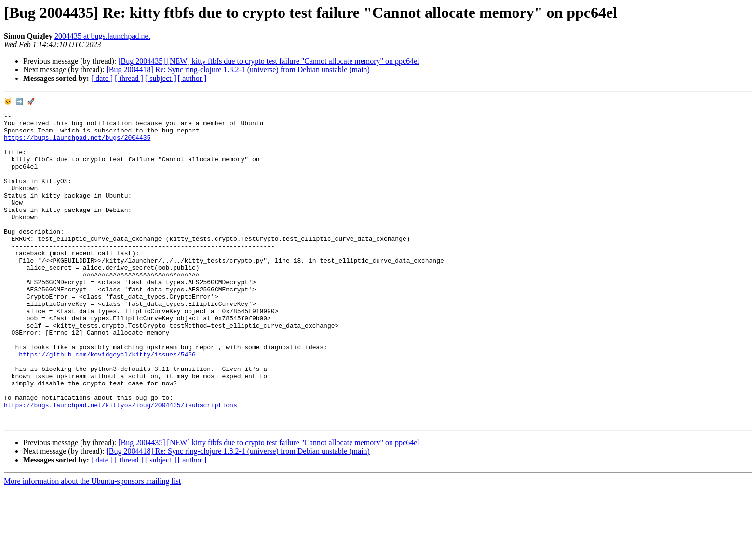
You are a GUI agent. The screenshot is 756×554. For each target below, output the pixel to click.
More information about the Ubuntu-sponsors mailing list (92, 546)
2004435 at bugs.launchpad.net (102, 36)
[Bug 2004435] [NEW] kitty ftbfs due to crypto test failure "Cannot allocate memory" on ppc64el (269, 61)
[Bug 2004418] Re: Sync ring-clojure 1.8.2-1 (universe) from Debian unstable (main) (238, 70)
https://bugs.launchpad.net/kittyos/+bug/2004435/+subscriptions (121, 466)
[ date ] (102, 78)
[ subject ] (161, 78)
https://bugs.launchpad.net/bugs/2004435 (77, 145)
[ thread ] (129, 78)
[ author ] (192, 78)
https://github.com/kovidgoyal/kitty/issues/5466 (107, 406)
